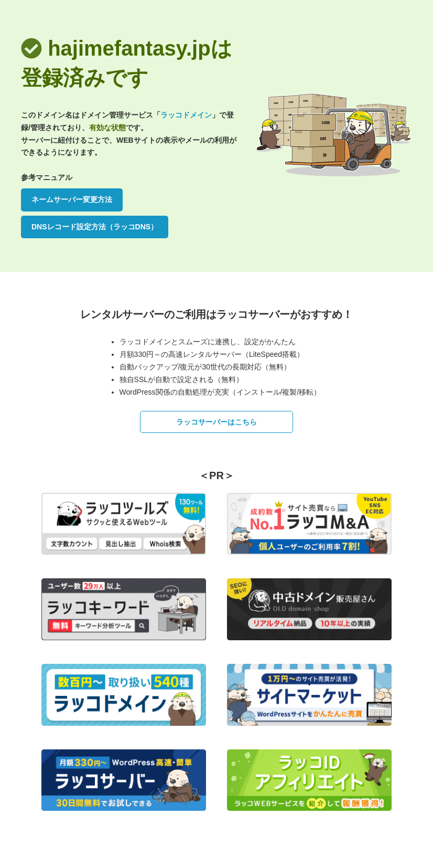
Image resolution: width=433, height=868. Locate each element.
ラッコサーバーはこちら (216, 422)
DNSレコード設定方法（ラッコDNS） (95, 227)
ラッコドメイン (186, 115)
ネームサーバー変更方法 (72, 199)
